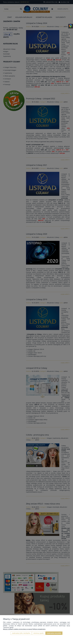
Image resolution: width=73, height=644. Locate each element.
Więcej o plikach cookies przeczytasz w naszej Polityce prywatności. (24, 629)
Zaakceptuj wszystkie (54, 633)
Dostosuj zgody (39, 633)
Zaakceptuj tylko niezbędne (21, 633)
